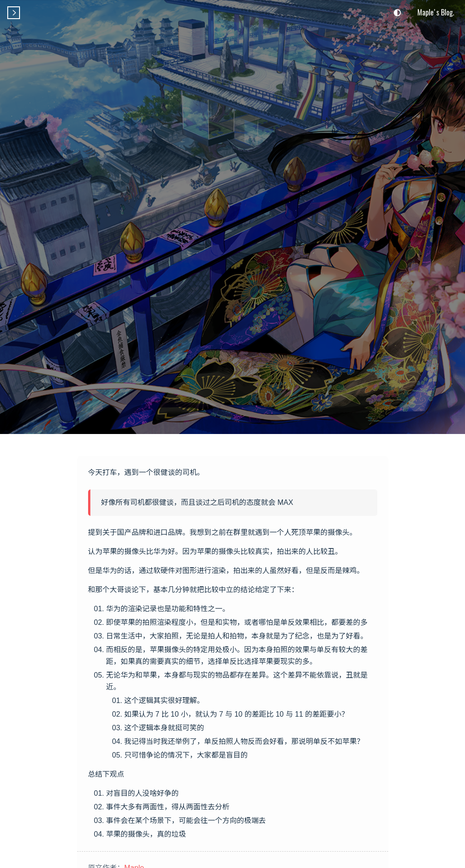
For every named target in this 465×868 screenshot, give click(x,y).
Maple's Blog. (436, 12)
